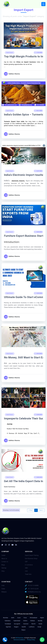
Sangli (39, 627)
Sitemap (4, 568)
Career (3, 555)
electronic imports (18, 181)
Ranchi (33, 624)
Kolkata (33, 621)
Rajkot (42, 618)
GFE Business (20, 638)
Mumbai (6, 618)
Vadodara (8, 621)
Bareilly (40, 621)
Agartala (8, 627)
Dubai (3, 589)
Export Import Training (32, 555)
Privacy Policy (31, 640)
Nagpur (16, 627)
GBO (26, 568)
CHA (26, 571)
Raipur (23, 630)
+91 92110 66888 (33, 585)
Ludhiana (32, 627)
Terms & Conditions (19, 640)
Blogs (3, 565)
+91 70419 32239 (33, 589)
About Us (4, 558)
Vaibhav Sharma (14, 74)
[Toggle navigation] (43, 4)
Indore (25, 621)
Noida (40, 624)
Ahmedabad (33, 618)
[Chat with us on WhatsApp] (42, 640)
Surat (19, 618)
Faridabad (8, 624)
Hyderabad (17, 621)
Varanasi (26, 624)
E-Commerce (29, 565)
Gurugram (17, 624)
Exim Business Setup (31, 558)
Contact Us (5, 562)
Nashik (24, 627)
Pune (25, 618)
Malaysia (4, 592)
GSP (26, 562)
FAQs (3, 571)
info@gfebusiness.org (34, 592)
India (3, 585)
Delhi (13, 618)
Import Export (10, 52)
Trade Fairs (28, 574)
